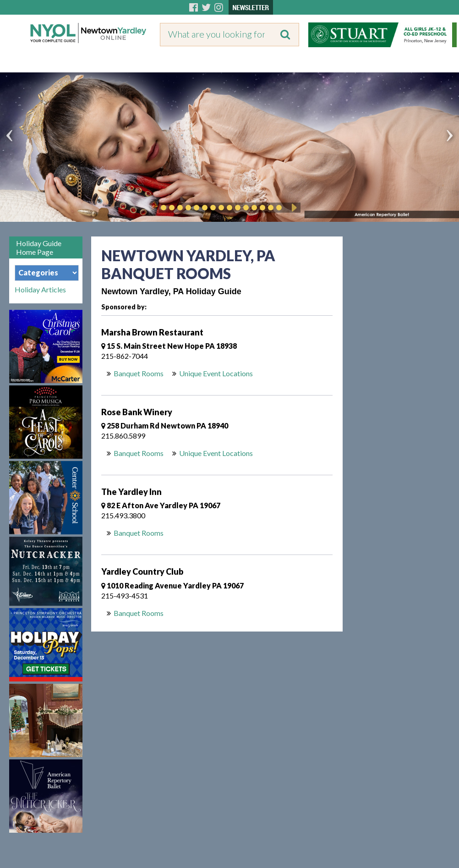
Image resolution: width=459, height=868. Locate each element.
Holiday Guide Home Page (39, 247)
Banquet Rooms (139, 373)
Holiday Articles (40, 290)
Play (293, 208)
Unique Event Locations (216, 373)
